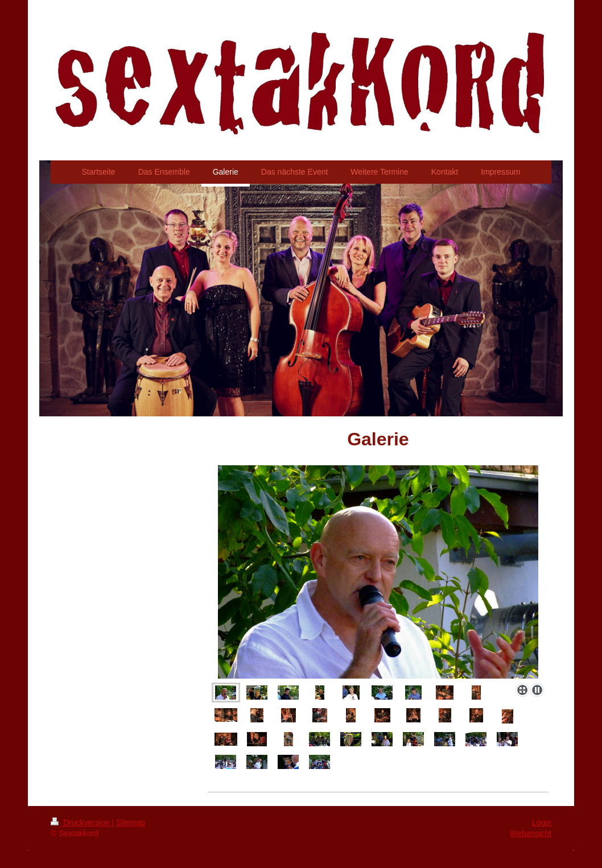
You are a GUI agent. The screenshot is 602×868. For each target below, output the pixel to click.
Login (542, 822)
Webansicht (531, 833)
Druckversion (81, 822)
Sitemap (131, 822)
